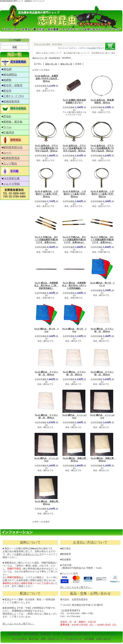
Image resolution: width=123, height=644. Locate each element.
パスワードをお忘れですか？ (91, 48)
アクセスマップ (74, 639)
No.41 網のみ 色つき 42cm (46, 330)
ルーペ (7, 153)
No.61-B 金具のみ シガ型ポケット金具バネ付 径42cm (103, 194)
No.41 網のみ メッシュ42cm (102, 416)
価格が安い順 (51, 64)
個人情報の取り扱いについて (77, 53)
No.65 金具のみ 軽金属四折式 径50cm (102, 101)
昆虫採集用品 (54, 58)
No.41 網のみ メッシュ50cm (46, 460)
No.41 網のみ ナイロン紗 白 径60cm (46, 416)
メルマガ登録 (11, 184)
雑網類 (7, 80)
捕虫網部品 (10, 75)
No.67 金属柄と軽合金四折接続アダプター (74, 101)
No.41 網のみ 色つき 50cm (74, 330)
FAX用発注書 (11, 178)
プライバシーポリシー (104, 634)
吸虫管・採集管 (13, 85)
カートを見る (19, 639)
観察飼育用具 (11, 158)
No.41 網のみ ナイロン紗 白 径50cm (102, 373)
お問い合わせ (104, 639)
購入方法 (34, 639)
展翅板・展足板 (13, 122)
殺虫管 (7, 91)
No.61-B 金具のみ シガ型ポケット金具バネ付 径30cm (47, 194)
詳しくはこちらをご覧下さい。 (76, 587)
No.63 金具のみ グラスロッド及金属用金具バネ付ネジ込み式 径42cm (102, 148)
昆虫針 (7, 116)
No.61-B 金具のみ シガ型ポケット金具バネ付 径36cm (75, 194)
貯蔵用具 (9, 133)
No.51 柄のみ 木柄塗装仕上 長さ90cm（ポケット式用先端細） (74, 285)
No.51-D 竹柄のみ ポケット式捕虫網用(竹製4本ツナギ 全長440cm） (74, 240)
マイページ (63, 48)
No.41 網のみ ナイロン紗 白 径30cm (102, 330)
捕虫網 (7, 69)
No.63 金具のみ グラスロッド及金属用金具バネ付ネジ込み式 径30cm (46, 148)
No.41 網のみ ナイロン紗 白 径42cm (74, 373)
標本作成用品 (31, 634)
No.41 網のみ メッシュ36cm (74, 416)
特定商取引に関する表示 (76, 634)
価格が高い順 (66, 64)
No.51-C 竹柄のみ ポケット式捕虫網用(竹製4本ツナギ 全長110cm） (102, 240)
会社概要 (89, 639)
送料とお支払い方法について (49, 53)
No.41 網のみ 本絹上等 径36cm (103, 460)
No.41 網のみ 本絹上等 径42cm (48, 503)
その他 (56, 634)
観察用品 (46, 634)
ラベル (7, 127)
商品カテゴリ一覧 (40, 58)
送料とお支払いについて (29, 554)
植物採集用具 (11, 101)
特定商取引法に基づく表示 (103, 53)
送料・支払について (52, 639)
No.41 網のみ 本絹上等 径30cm (75, 460)
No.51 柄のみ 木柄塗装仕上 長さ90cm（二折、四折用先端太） (46, 285)
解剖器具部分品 (13, 147)
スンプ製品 (10, 164)
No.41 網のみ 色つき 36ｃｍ (102, 284)
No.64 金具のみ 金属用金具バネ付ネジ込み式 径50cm (47, 78)
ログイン (73, 48)
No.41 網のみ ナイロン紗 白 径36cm (46, 373)
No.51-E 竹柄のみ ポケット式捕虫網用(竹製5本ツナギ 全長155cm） (46, 240)
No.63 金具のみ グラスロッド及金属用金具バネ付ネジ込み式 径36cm (74, 148)
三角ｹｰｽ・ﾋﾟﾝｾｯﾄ (14, 96)
